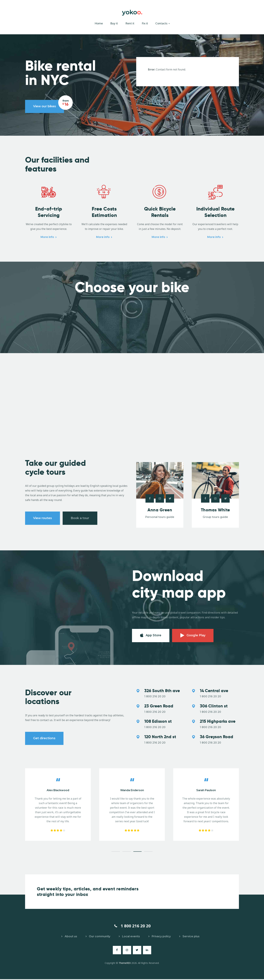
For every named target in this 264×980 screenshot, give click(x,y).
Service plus (191, 937)
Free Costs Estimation (104, 213)
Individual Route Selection (215, 213)
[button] (116, 852)
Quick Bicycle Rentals (160, 213)
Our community (100, 937)
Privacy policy (161, 937)
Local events (131, 937)
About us (71, 937)
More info (47, 238)
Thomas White (215, 510)
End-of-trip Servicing (49, 213)
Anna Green (160, 510)
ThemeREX (125, 964)
